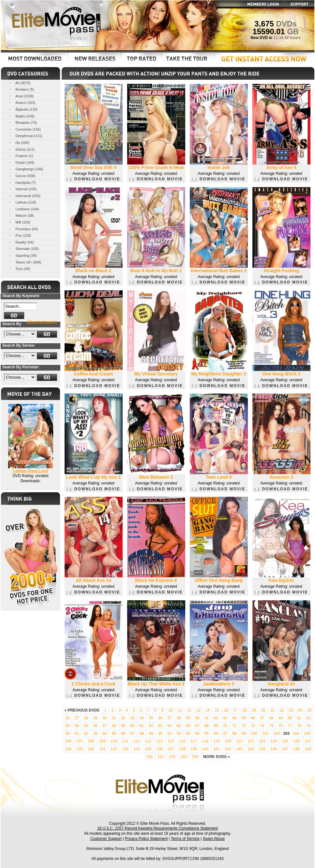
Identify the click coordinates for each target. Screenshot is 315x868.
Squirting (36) (22, 255)
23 (291, 710)
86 (123, 733)
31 (114, 718)
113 (148, 741)
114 (159, 741)
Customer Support (106, 839)
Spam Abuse (214, 839)
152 (172, 757)
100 (254, 733)
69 (216, 726)
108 (91, 741)
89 (151, 733)
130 (91, 749)
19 (254, 710)
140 (205, 749)
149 (308, 749)
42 (216, 718)
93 (188, 733)
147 (285, 749)
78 (299, 726)
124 (274, 741)
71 (234, 726)
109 (102, 741)
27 (77, 718)
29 (95, 718)
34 (142, 718)
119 (217, 741)
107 (79, 741)
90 (160, 733)
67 (197, 726)
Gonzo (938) (22, 176)
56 (95, 726)
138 (182, 749)
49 (281, 718)
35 (151, 718)
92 (179, 733)
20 (263, 710)
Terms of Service (185, 839)
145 (262, 749)
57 (104, 726)
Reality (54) (21, 242)
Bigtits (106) (21, 116)
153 (184, 757)
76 (281, 726)
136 (159, 749)
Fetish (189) (21, 162)
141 (217, 749)
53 (68, 726)
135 (148, 749)
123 (262, 741)
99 (244, 733)
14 (208, 710)
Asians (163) (22, 102)
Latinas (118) (22, 202)
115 (171, 741)
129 (79, 749)
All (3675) (19, 83)
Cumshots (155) (24, 129)
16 (226, 710)
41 (206, 718)
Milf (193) (19, 222)
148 (297, 749)
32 (123, 718)
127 (308, 741)
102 (277, 733)
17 (235, 710)
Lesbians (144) (24, 209)
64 (169, 726)
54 (77, 726)
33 (132, 718)
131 (102, 749)
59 (123, 726)
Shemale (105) (23, 249)
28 (86, 718)
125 (285, 741)
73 (253, 726)
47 (262, 718)
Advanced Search (42, 322)
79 (308, 726)
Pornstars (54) (23, 229)
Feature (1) (20, 156)
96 (216, 733)
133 (125, 749)
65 (179, 726)
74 (262, 726)
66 (188, 726)
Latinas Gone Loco (30, 471)
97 (225, 733)
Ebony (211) (21, 149)
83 (95, 733)
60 (132, 726)
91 (170, 733)
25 (309, 710)
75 (271, 726)
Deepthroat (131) (25, 136)
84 (105, 733)
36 (160, 718)
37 (169, 718)
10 (171, 710)
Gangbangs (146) (26, 169)
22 (282, 710)
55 (86, 726)
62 (151, 726)
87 (132, 733)
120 (228, 741)
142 (228, 749)
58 (114, 726)
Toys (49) (19, 269)
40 (197, 718)
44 (234, 718)
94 (197, 733)
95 (207, 733)
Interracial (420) (24, 196)
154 (195, 757)
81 (77, 733)
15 (217, 710)
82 (86, 733)
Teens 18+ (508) (25, 262)
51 (299, 718)
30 (104, 718)
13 (198, 710)
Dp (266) (19, 142)
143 (239, 749)
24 (300, 710)
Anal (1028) (21, 96)
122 (251, 741)
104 (296, 733)
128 (68, 749)
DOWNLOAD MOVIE (93, 179)
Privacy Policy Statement (146, 839)
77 (290, 726)
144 (251, 749)
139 (194, 749)
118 (205, 741)
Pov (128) (20, 235)
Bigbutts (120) (23, 109)
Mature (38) (21, 215)
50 (290, 718)
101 (265, 733)
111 (125, 741)
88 (142, 733)
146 (274, 749)
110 (114, 741)
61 (142, 726)
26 (68, 718)
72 (244, 726)
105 (307, 733)
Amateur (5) (21, 89)
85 (114, 733)
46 (253, 718)
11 (180, 710)
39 (188, 718)
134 (137, 749)
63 (160, 726)
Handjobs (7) (22, 182)
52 (308, 718)
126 (297, 741)
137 (171, 749)
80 (68, 733)
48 (271, 718)
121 (239, 741)
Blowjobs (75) (23, 122)
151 (161, 757)
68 (206, 726)
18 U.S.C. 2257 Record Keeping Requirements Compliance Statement (157, 828)
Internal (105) (22, 189)
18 (244, 710)
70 (225, 726)
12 (189, 710)
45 (244, 718)
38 (179, 718)
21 (272, 710)
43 (225, 718)
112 (137, 741)
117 (194, 741)
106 (68, 741)
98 (234, 733)
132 (114, 749)
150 (149, 757)
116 (182, 741)
